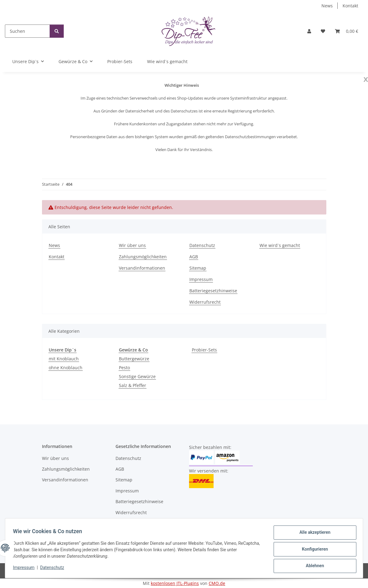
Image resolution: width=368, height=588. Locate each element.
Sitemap (198, 268)
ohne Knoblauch (66, 368)
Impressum (26, 569)
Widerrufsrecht (205, 302)
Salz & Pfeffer (133, 385)
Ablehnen (313, 566)
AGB (194, 257)
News (327, 6)
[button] (309, 31)
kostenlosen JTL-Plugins (175, 583)
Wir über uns (132, 245)
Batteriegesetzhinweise (213, 291)
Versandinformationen (142, 268)
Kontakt (350, 6)
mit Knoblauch (64, 359)
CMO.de (217, 583)
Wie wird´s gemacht (167, 61)
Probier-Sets (204, 350)
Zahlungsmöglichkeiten (143, 257)
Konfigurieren (313, 550)
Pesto (124, 368)
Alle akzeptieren (313, 534)
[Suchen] (27, 31)
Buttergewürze (134, 359)
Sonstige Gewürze (137, 376)
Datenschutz (54, 569)
